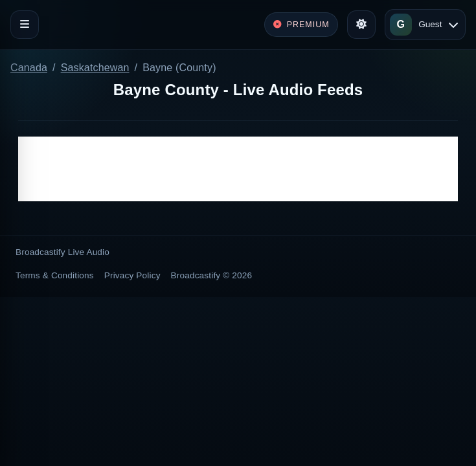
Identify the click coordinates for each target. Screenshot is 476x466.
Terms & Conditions (55, 275)
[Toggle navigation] (25, 25)
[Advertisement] (238, 169)
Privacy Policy (132, 275)
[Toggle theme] (361, 25)
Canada (29, 68)
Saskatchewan (95, 68)
